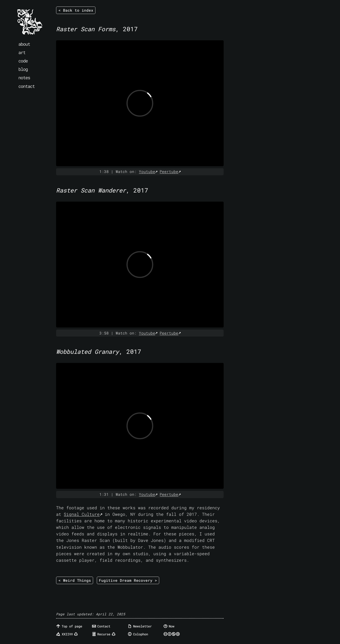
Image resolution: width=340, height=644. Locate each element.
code (23, 61)
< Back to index (76, 10)
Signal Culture (82, 514)
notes (24, 77)
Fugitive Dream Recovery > (128, 580)
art (22, 52)
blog (23, 69)
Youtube (147, 171)
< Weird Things (75, 580)
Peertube (169, 171)
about (24, 44)
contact (27, 86)
